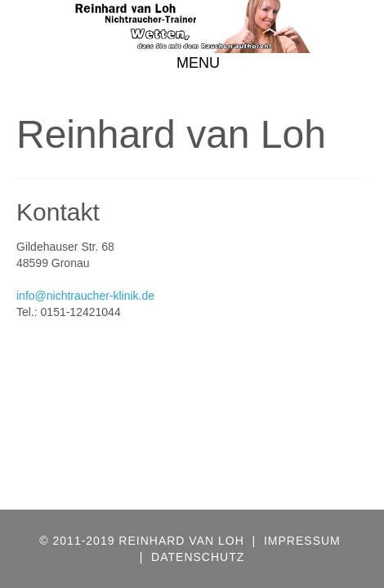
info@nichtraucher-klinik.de (85, 296)
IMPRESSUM (302, 541)
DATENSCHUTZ (198, 557)
